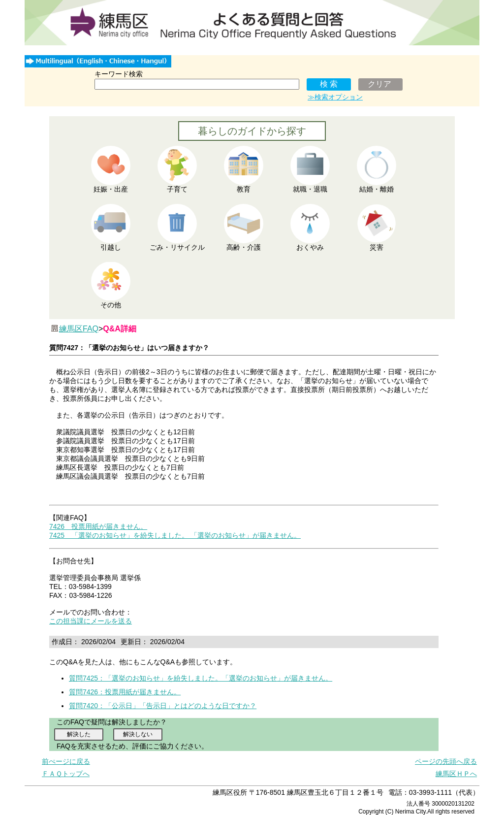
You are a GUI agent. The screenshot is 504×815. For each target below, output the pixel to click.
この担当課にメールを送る (91, 621)
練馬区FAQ (79, 329)
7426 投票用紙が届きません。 (98, 526)
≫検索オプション (335, 97)
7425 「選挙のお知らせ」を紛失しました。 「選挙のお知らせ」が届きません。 (175, 535)
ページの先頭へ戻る (446, 761)
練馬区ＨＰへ (456, 774)
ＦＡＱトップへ (66, 774)
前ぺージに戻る (66, 761)
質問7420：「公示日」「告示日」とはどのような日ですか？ (163, 706)
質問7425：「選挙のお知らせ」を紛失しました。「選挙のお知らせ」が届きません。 (201, 678)
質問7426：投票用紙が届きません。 (125, 692)
